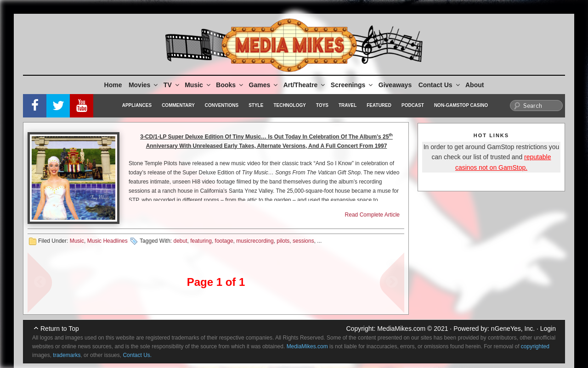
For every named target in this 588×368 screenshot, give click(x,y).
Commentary (178, 105)
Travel (348, 105)
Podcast (413, 105)
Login (548, 329)
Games (264, 85)
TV (172, 85)
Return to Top (60, 329)
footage (224, 241)
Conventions (222, 105)
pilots (283, 241)
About (475, 85)
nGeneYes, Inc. (513, 329)
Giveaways (395, 85)
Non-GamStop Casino (461, 105)
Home (113, 85)
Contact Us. (137, 355)
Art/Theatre (305, 85)
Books (230, 85)
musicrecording (255, 241)
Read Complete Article (372, 215)
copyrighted (535, 346)
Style (256, 105)
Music (198, 85)
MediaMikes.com (401, 329)
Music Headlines (107, 241)
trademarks (67, 355)
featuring (201, 241)
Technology (290, 105)
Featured (379, 105)
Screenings (352, 85)
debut (180, 241)
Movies (144, 85)
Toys (322, 105)
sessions (303, 241)
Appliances (137, 105)
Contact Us (440, 85)
